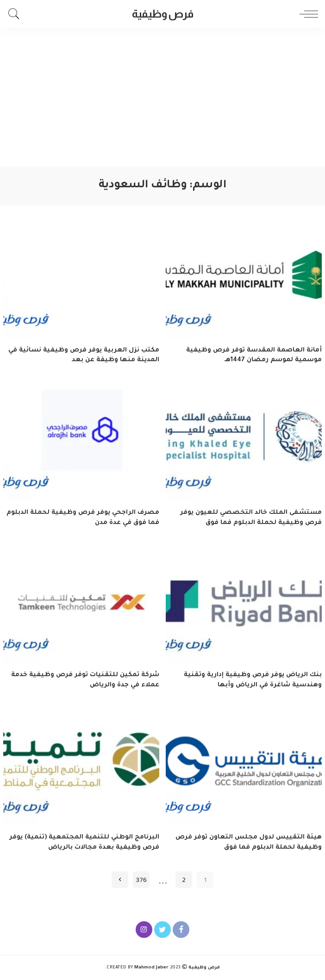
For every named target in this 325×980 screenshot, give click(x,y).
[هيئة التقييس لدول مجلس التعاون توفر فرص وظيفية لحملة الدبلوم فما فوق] (244, 767)
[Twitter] (162, 930)
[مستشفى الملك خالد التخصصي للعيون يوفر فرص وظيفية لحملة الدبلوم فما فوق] (244, 442)
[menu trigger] (306, 14)
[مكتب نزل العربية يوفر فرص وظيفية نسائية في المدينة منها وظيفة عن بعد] (81, 280)
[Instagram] (144, 930)
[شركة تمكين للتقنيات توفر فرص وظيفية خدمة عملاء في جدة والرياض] (81, 605)
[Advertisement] (162, 97)
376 (141, 879)
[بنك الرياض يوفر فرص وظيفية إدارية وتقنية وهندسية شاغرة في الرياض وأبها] (244, 605)
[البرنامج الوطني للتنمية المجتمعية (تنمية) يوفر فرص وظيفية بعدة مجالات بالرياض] (81, 767)
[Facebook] (181, 930)
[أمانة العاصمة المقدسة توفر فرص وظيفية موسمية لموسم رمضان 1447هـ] (244, 280)
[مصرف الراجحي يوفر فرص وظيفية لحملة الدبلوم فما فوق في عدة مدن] (81, 442)
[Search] (16, 14)
